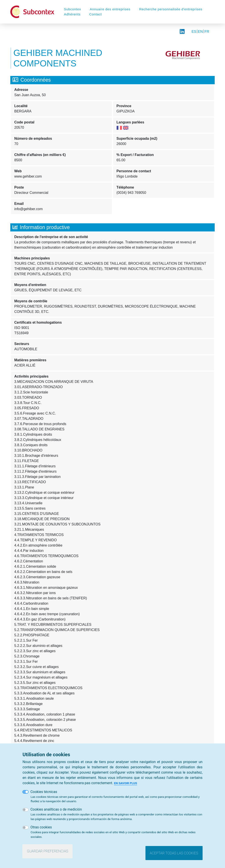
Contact (95, 14)
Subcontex (73, 9)
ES (194, 32)
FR (207, 32)
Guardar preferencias (47, 851)
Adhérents (72, 14)
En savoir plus (126, 783)
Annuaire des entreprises (110, 9)
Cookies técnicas (44, 792)
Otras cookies (41, 827)
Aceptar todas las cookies (174, 853)
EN (200, 32)
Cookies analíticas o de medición (56, 809)
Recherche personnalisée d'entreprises (171, 9)
